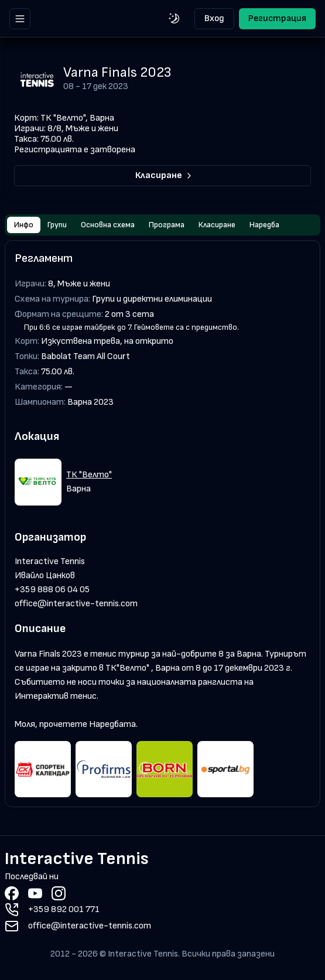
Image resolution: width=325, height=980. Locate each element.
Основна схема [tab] (108, 225)
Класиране (165, 175)
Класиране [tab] (217, 225)
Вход (214, 18)
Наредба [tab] (264, 225)
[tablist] (162, 225)
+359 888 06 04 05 (52, 590)
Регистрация (277, 18)
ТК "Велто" (89, 475)
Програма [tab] (167, 225)
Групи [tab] (57, 225)
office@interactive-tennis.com (76, 604)
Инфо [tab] (24, 225)
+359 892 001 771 (64, 909)
